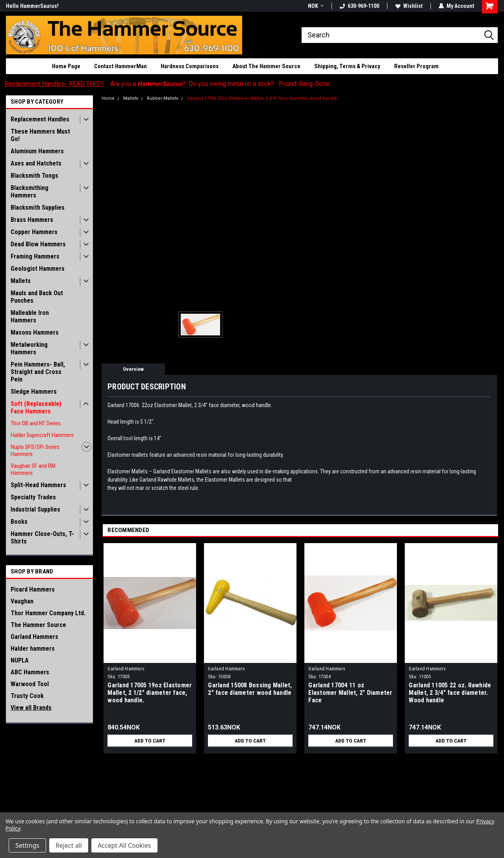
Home (108, 98)
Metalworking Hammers (29, 348)
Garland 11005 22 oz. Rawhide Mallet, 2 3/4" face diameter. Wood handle (450, 693)
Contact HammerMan (120, 66)
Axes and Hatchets (36, 163)
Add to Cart (150, 741)
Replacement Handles (40, 119)
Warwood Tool (30, 684)
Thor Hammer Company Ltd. (48, 613)
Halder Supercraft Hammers (42, 435)
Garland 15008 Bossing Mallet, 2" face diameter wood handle (250, 689)
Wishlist (409, 6)
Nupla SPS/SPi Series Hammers (35, 450)
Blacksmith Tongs (34, 176)
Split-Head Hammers (38, 485)
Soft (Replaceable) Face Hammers (36, 408)
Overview (133, 369)
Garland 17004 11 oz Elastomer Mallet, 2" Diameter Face (350, 693)
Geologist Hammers (38, 269)
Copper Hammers (34, 232)
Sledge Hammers (34, 392)
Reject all (69, 845)
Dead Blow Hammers (38, 244)
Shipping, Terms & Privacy (347, 66)
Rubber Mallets (163, 98)
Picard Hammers (33, 589)
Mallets (21, 281)
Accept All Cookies (124, 845)
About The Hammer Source (266, 66)
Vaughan (22, 601)
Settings (27, 845)
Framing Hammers (35, 256)
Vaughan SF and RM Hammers (33, 469)
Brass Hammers (32, 220)
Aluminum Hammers (37, 151)
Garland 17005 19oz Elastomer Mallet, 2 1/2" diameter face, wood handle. (150, 693)
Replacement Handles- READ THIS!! (54, 84)
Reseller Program (416, 66)
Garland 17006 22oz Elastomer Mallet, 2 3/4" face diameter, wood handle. (263, 98)
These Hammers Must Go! (40, 135)
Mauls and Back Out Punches (37, 297)
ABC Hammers (30, 672)
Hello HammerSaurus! (32, 6)
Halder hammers (33, 649)
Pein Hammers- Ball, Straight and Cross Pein (38, 372)
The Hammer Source (38, 625)
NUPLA (20, 660)
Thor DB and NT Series (36, 423)
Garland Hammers (34, 637)
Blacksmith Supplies (38, 208)
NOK (316, 6)
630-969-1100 (359, 6)
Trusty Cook (27, 696)
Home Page (66, 66)
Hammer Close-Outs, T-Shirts (42, 538)
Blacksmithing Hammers (30, 192)
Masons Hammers (35, 332)
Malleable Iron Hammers (30, 316)
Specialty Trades (33, 497)
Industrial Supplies (35, 509)
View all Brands (31, 708)
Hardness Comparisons (190, 66)
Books (19, 522)
